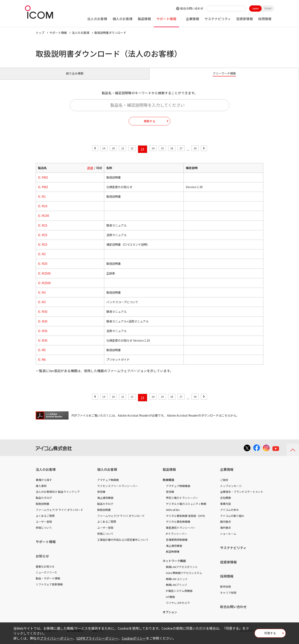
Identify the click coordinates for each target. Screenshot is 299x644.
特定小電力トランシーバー (182, 502)
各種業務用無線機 (177, 544)
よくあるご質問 (45, 520)
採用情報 (265, 19)
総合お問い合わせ (192, 8)
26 (176, 154)
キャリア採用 (228, 597)
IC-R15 (43, 230)
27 (188, 154)
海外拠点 (225, 532)
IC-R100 (44, 220)
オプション (170, 617)
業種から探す (44, 485)
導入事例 (41, 490)
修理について (44, 532)
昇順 (90, 172)
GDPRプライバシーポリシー (97, 638)
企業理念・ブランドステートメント (242, 496)
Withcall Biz (173, 515)
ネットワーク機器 (174, 565)
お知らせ (42, 561)
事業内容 (225, 508)
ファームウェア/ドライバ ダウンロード (59, 515)
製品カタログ (44, 502)
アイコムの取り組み (232, 520)
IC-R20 (43, 268)
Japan (255, 9)
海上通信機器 (105, 502)
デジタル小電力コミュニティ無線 (186, 508)
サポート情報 (166, 19)
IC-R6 (42, 364)
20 (107, 154)
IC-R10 (43, 211)
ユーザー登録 (44, 526)
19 (95, 154)
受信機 (101, 496)
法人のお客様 (97, 19)
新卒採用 (225, 591)
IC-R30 (43, 316)
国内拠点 (225, 526)
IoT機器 (170, 602)
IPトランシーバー (176, 538)
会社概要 (225, 502)
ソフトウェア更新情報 (49, 589)
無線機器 (168, 485)
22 (130, 154)
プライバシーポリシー (56, 638)
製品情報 (144, 19)
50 (204, 154)
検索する (149, 126)
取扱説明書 (42, 508)
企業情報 (192, 19)
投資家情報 (245, 19)
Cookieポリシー (134, 638)
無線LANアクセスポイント (182, 572)
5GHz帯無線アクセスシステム (184, 578)
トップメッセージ (231, 490)
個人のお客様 (123, 19)
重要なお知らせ (45, 571)
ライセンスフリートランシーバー (117, 490)
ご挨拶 (224, 485)
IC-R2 (42, 259)
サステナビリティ (218, 19)
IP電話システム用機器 (179, 596)
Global (268, 9)
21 (118, 154)
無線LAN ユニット (177, 583)
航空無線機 (173, 556)
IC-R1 (42, 201)
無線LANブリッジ (176, 589)
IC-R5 (42, 355)
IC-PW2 (43, 182)
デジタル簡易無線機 (178, 526)
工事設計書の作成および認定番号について (123, 544)
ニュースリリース (46, 577)
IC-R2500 (44, 278)
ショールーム (228, 538)
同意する (270, 634)
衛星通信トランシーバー (181, 532)
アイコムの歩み (229, 515)
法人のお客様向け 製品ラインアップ (58, 496)
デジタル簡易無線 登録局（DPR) (185, 520)
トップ (40, 33)
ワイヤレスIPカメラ (178, 608)
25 (164, 154)
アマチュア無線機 (108, 485)
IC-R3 (42, 297)
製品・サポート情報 (48, 583)
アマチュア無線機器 (178, 490)
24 (153, 154)
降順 (99, 172)
